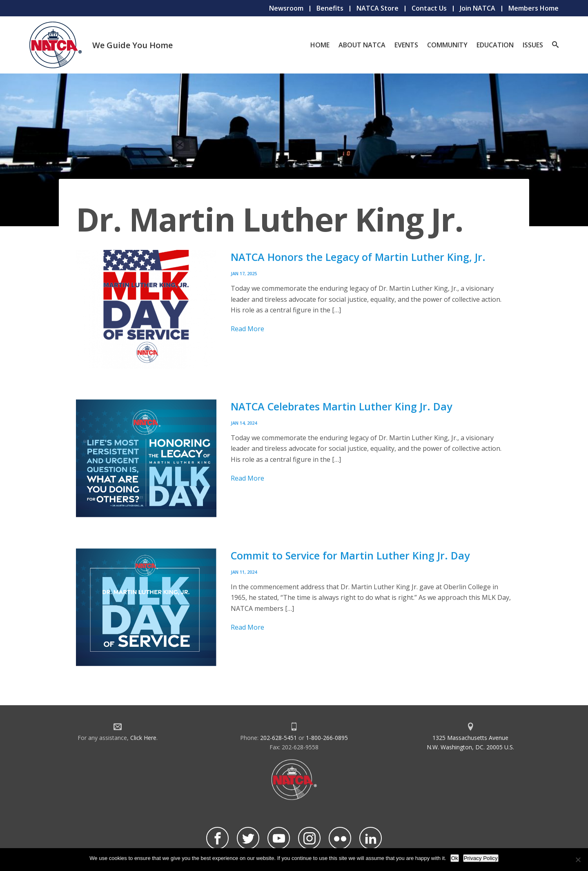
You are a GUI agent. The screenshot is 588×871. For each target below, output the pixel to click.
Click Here (143, 738)
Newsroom (286, 8)
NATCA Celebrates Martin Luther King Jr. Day (341, 406)
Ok (455, 858)
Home (320, 45)
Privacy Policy (481, 858)
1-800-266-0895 (327, 738)
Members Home (533, 8)
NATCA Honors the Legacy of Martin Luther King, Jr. (358, 257)
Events (406, 45)
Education (495, 45)
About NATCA (362, 45)
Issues (533, 45)
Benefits (330, 8)
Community (447, 45)
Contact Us (429, 8)
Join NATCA (478, 8)
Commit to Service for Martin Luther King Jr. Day (350, 555)
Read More (247, 329)
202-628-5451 (278, 738)
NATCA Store (378, 8)
